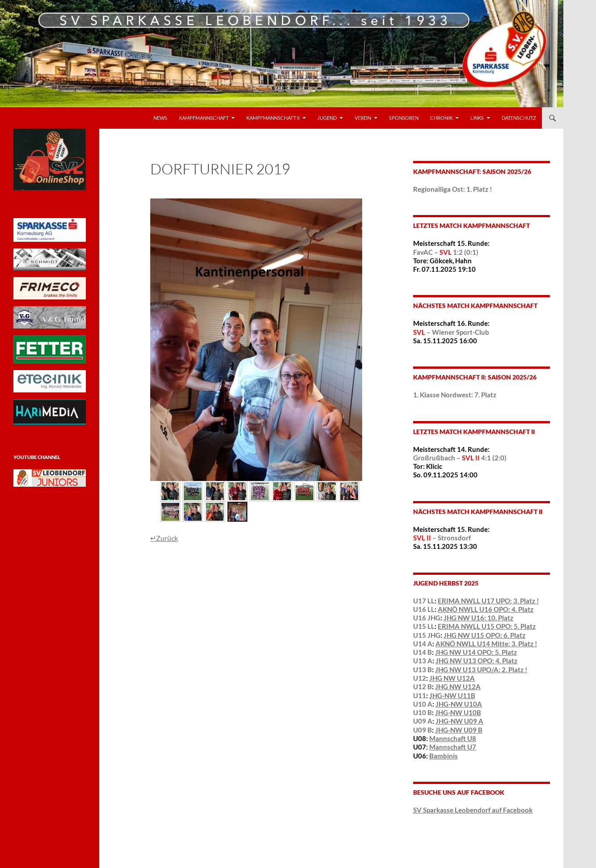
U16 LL (424, 609)
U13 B (423, 670)
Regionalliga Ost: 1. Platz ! (452, 189)
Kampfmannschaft (204, 118)
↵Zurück (164, 538)
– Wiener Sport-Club (451, 332)
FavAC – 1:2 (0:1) (446, 252)
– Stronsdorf (442, 538)
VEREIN (363, 118)
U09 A (423, 721)
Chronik (441, 118)
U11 (420, 695)
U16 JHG (427, 618)
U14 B (423, 652)
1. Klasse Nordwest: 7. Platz (455, 395)
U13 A (423, 661)
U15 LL (424, 626)
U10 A (423, 704)
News (160, 118)
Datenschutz (519, 118)
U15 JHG (427, 635)
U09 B (423, 730)
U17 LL (424, 601)
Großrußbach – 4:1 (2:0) (460, 458)
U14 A (423, 644)
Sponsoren (404, 118)
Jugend (327, 118)
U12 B (423, 687)
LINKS (477, 118)
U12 (420, 678)
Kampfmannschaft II (273, 118)
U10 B (423, 712)
